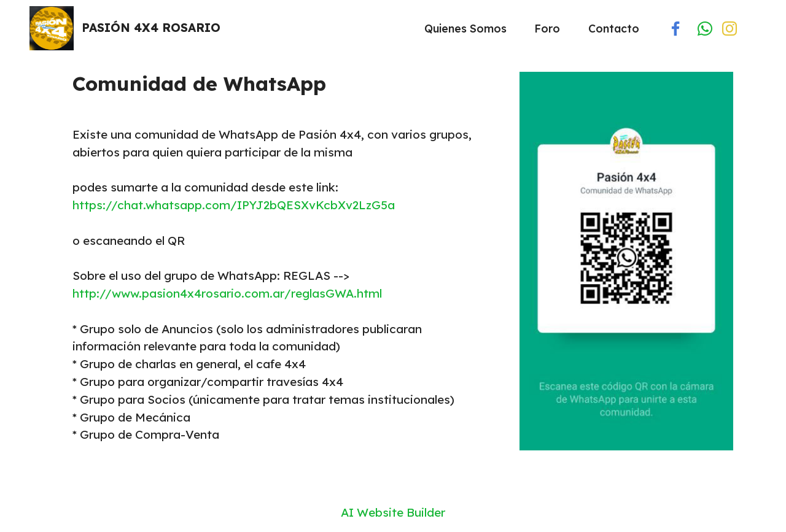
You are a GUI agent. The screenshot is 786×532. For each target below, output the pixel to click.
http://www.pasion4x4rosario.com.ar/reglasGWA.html (227, 293)
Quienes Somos (465, 28)
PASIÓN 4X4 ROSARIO (151, 28)
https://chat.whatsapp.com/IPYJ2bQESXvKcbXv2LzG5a (234, 205)
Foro (547, 28)
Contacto (614, 28)
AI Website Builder (393, 513)
